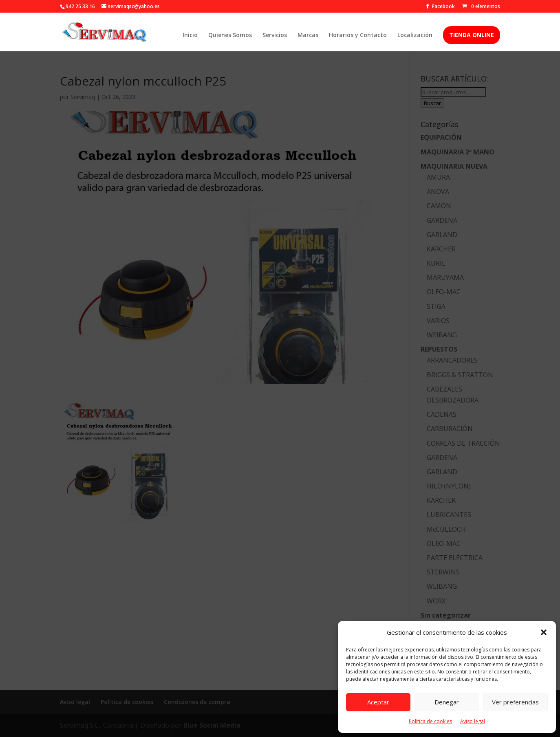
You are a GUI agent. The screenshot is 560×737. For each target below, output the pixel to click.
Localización (415, 35)
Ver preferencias (515, 702)
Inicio (190, 35)
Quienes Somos (230, 35)
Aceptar (378, 702)
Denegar (447, 702)
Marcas (308, 35)
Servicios (275, 35)
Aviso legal (473, 721)
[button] (544, 632)
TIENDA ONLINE (472, 35)
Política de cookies (430, 721)
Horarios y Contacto (358, 35)
